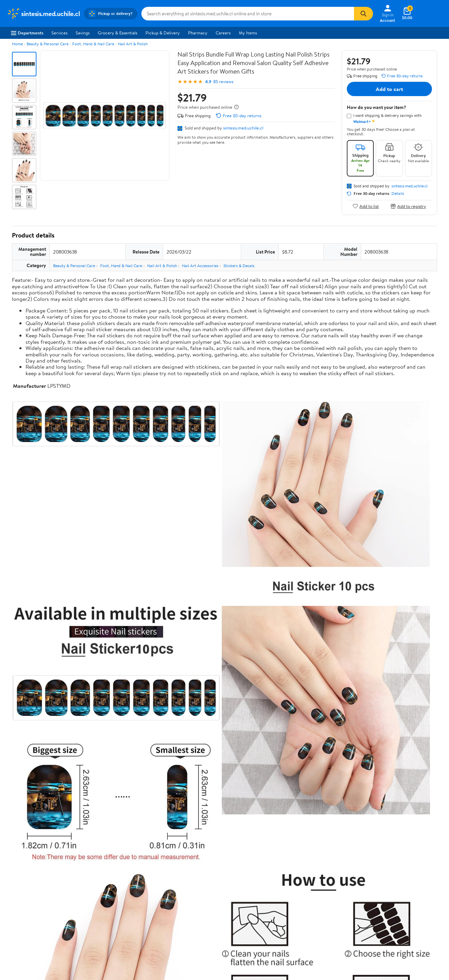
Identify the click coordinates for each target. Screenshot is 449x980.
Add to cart (389, 89)
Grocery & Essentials (118, 33)
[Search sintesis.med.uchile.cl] (248, 14)
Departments (27, 33)
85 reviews (223, 82)
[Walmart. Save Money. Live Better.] (43, 14)
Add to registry (408, 206)
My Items (248, 33)
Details (398, 194)
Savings (83, 33)
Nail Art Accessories (200, 266)
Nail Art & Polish (133, 44)
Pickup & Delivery (163, 33)
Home (17, 44)
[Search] (363, 14)
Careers (223, 33)
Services (59, 33)
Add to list (366, 206)
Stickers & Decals (239, 266)
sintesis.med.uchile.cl (243, 128)
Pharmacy (198, 33)
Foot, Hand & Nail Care (93, 44)
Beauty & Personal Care (48, 44)
